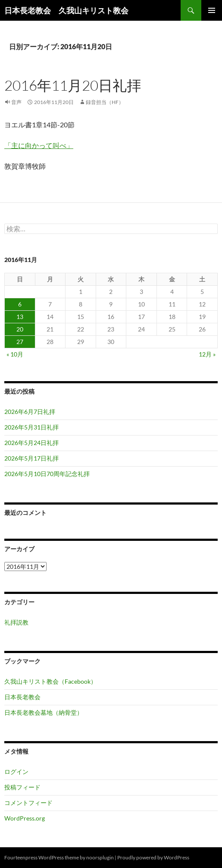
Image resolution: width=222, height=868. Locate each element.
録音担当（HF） (105, 102)
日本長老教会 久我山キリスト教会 (66, 10)
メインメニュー (212, 10)
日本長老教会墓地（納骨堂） (44, 712)
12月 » (207, 354)
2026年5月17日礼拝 (31, 458)
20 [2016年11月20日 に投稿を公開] (20, 329)
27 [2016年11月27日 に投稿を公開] (20, 342)
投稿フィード (22, 787)
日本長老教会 (22, 697)
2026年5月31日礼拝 (31, 427)
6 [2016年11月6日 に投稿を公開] (20, 304)
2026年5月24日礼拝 (31, 443)
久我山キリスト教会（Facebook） (50, 681)
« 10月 (15, 354)
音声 (16, 102)
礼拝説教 (16, 622)
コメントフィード (28, 803)
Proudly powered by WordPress (153, 857)
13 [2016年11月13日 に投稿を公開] (20, 317)
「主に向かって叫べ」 (39, 145)
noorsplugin (100, 857)
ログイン (16, 772)
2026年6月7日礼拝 (30, 412)
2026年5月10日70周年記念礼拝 (47, 474)
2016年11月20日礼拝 (73, 85)
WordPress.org (25, 818)
